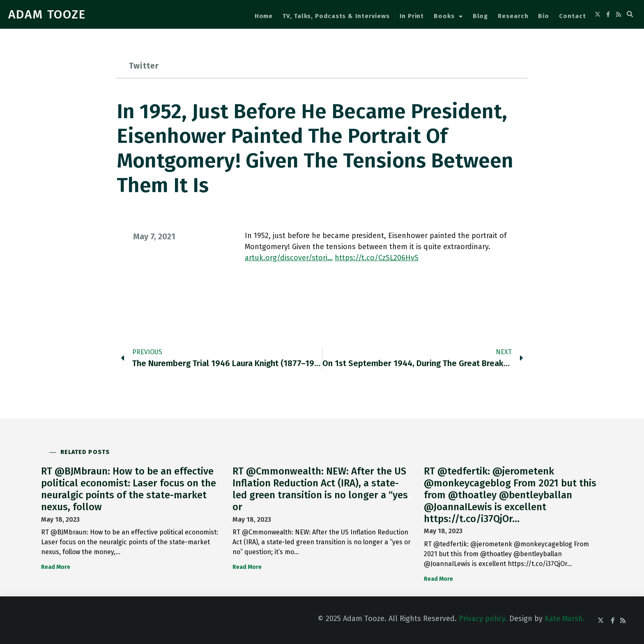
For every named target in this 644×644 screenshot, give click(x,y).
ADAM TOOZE (47, 14)
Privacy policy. (483, 619)
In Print (412, 16)
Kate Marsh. (565, 619)
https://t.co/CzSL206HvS (377, 258)
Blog (481, 16)
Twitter (144, 66)
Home (264, 16)
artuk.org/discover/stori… (289, 258)
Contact (572, 16)
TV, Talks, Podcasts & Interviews (336, 16)
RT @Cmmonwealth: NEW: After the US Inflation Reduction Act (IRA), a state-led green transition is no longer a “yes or (320, 489)
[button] (630, 14)
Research (513, 16)
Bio (544, 16)
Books (448, 17)
